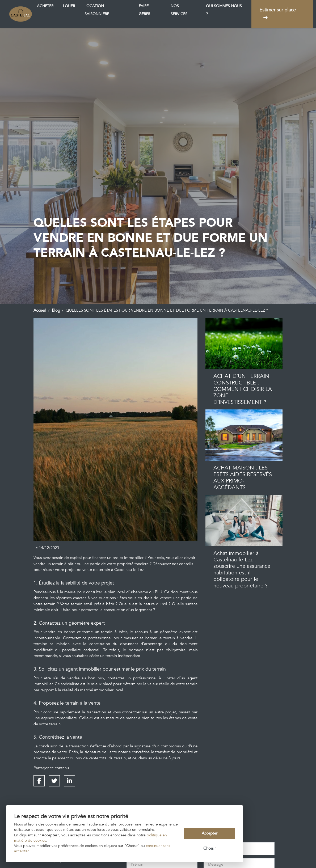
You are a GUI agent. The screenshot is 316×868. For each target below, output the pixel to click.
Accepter (210, 833)
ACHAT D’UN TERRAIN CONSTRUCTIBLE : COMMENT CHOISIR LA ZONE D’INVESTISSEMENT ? (243, 389)
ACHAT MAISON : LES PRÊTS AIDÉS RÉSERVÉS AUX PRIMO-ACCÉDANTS (243, 478)
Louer (69, 6)
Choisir (210, 848)
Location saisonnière (97, 10)
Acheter (45, 6)
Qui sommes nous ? (224, 10)
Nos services (179, 10)
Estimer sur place (278, 14)
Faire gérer (144, 10)
